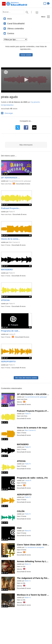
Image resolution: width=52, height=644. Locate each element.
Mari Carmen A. (15, 242)
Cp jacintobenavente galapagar (20, 181)
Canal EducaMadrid (16, 24)
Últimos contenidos (15, 29)
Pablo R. (12, 212)
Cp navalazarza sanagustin (35, 547)
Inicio (9, 19)
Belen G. (28, 564)
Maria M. (28, 531)
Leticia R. (12, 334)
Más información (26, 145)
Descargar (9, 113)
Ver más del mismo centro (26, 378)
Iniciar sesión (26, 55)
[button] (26, 80)
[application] (26, 80)
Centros (11, 33)
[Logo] (6, 72)
